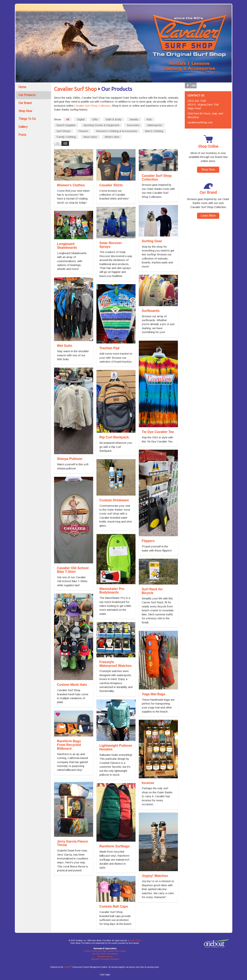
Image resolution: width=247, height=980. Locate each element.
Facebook (188, 86)
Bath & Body (114, 119)
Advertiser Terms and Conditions (105, 959)
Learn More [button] (208, 216)
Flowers (83, 131)
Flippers (148, 541)
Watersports (155, 125)
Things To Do (27, 119)
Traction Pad (109, 348)
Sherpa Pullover (70, 459)
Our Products (27, 95)
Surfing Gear (152, 241)
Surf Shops (63, 131)
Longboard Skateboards (67, 246)
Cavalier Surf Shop (75, 89)
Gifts (95, 119)
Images (65, 143)
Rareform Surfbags (115, 846)
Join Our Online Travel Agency (105, 954)
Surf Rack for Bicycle (152, 591)
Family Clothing (66, 137)
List (58, 143)
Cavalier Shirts (111, 185)
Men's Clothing (154, 131)
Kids (149, 119)
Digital (81, 119)
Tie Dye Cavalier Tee (158, 432)
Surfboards (151, 311)
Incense (148, 783)
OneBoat (68, 967)
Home (22, 87)
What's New (112, 137)
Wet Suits (65, 346)
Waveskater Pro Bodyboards (112, 591)
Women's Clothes (71, 185)
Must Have (90, 137)
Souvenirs (133, 125)
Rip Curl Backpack (114, 437)
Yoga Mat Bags (154, 694)
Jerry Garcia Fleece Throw (72, 843)
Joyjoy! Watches (155, 876)
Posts (22, 135)
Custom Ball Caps (114, 906)
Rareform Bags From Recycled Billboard (69, 745)
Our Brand (25, 103)
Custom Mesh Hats (72, 685)
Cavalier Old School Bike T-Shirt (73, 570)
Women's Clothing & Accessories (117, 131)
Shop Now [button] (208, 169)
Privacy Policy (135, 941)
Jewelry (134, 119)
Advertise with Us (105, 957)
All (68, 119)
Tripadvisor (194, 86)
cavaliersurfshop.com (200, 122)
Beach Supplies (66, 125)
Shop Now (25, 111)
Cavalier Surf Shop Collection (92, 106)
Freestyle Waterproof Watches (116, 664)
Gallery (23, 127)
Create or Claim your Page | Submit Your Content (105, 951)
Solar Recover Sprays (111, 245)
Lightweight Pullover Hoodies (116, 747)
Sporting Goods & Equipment (101, 125)
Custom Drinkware (114, 500)
